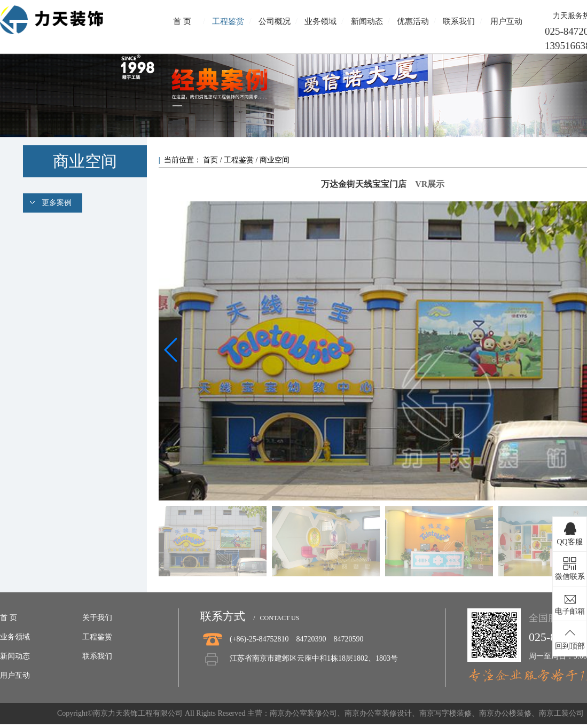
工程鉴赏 (228, 21)
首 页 (182, 21)
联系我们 (459, 21)
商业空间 (275, 160)
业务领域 (320, 21)
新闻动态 (367, 21)
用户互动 (506, 21)
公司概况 (275, 21)
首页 (212, 160)
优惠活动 (413, 21)
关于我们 (97, 618)
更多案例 (57, 203)
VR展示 (430, 184)
